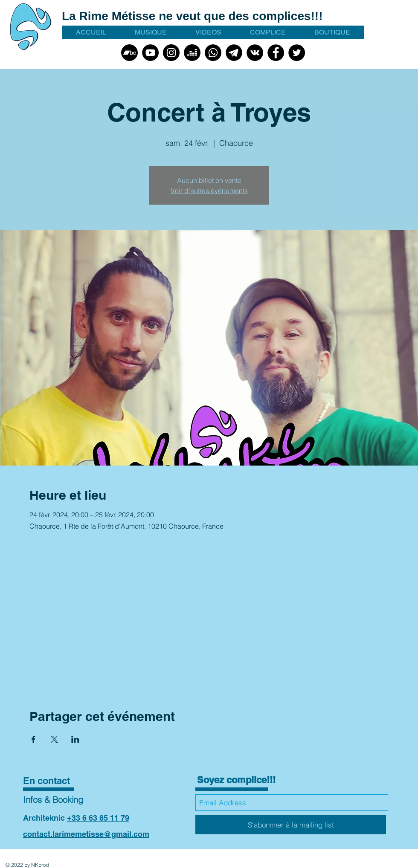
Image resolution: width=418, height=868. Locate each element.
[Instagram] (171, 53)
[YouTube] (150, 53)
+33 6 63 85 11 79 (98, 818)
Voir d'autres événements (209, 191)
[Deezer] (192, 53)
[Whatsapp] (213, 53)
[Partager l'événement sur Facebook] (33, 739)
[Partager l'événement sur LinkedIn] (75, 739)
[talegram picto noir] (234, 53)
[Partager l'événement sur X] (54, 739)
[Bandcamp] (129, 53)
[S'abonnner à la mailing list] (291, 825)
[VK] (255, 53)
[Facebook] (276, 53)
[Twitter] (297, 53)
